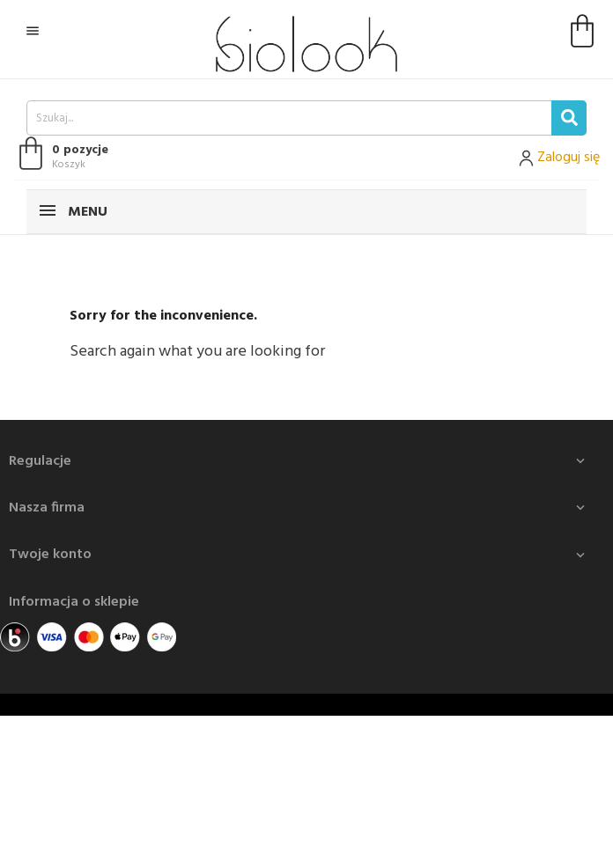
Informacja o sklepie (74, 602)
